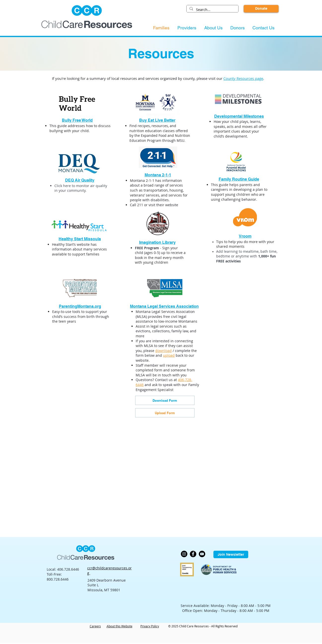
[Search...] (212, 10)
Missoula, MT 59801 (104, 590)
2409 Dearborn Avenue (107, 580)
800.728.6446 (58, 579)
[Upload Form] (165, 413)
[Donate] (261, 9)
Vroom (245, 236)
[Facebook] (193, 554)
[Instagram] (184, 554)
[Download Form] (165, 400)
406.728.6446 (68, 569)
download (163, 351)
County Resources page (243, 78)
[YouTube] (202, 554)
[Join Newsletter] (231, 554)
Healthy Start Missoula (80, 239)
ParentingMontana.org (80, 306)
